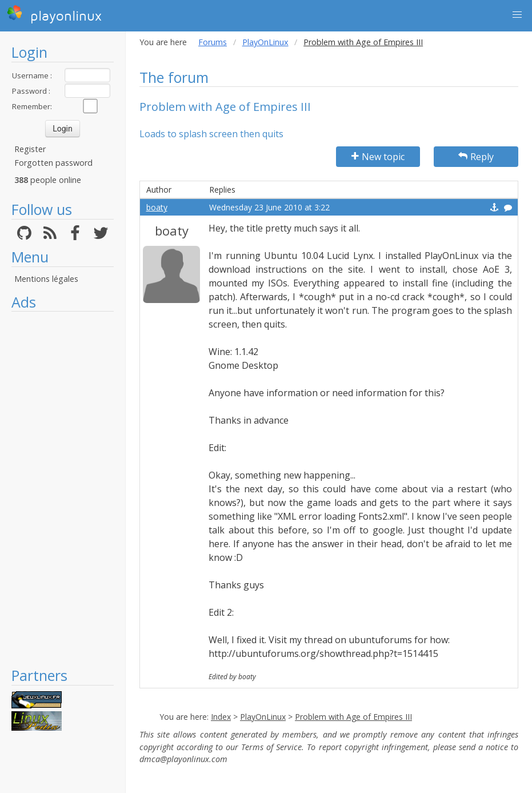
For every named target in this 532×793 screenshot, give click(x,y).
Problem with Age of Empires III (353, 717)
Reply (476, 157)
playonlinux (54, 14)
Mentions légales (46, 279)
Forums (213, 42)
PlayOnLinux (265, 42)
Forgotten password (53, 163)
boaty (157, 207)
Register (30, 149)
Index (221, 717)
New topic (378, 157)
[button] (517, 15)
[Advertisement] (63, 489)
